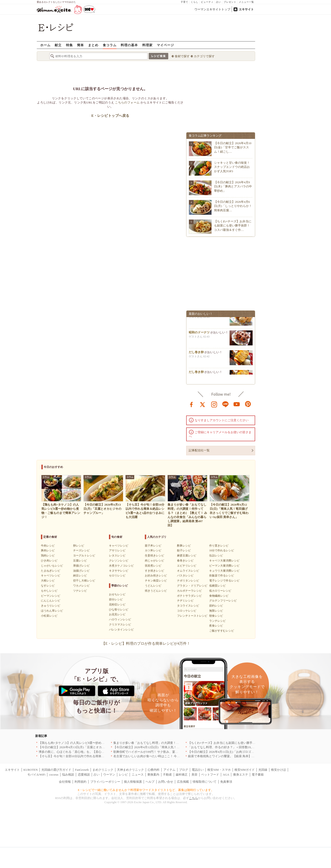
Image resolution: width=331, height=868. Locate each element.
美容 (194, 775)
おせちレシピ (117, 594)
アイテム (169, 770)
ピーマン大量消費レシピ (224, 566)
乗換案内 (153, 775)
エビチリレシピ (187, 566)
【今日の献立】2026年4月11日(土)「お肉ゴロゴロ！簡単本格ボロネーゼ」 (238, 752)
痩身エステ (241, 775)
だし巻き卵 (196, 354)
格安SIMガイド (245, 770)
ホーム (45, 45)
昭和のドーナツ (199, 334)
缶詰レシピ (216, 556)
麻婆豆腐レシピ (187, 556)
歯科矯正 (182, 775)
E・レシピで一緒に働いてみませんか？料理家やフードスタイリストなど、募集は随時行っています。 (146, 790)
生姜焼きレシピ (154, 556)
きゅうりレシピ (51, 606)
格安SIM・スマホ (219, 770)
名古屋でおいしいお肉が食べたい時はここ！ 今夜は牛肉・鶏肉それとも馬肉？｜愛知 (170, 756)
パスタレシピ (185, 576)
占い (219, 2)
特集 (69, 45)
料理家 (147, 45)
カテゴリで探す (204, 56)
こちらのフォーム (127, 102)
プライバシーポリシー (105, 782)
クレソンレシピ (119, 561)
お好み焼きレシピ (156, 576)
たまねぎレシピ (51, 571)
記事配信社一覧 (199, 450)
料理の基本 (129, 45)
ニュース (138, 775)
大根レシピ (48, 581)
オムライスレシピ (188, 571)
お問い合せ (166, 782)
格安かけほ (278, 770)
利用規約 (80, 782)
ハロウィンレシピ (120, 619)
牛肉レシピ (48, 546)
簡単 (80, 45)
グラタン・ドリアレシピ (192, 586)
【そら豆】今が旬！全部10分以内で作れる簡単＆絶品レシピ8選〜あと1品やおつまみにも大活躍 (103, 756)
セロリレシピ (117, 576)
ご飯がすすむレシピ (222, 631)
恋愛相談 (84, 775)
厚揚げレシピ (81, 566)
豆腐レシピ (80, 561)
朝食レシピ (216, 616)
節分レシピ (116, 599)
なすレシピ (48, 586)
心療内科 (154, 770)
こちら (193, 798)
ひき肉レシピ (49, 561)
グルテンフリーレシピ (223, 601)
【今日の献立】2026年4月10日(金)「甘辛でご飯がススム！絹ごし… (233, 147)
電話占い (198, 770)
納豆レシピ (80, 576)
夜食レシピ (216, 626)
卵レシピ (79, 546)
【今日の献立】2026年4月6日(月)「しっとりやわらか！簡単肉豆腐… (233, 206)
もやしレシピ (49, 591)
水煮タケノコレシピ (121, 566)
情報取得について (205, 782)
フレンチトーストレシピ (192, 616)
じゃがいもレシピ (52, 566)
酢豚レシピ (184, 546)
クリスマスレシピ (120, 625)
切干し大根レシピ (84, 581)
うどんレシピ (153, 586)
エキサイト (246, 9)
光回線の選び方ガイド (56, 770)
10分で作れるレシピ (222, 550)
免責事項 (226, 782)
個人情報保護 (133, 782)
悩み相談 (68, 775)
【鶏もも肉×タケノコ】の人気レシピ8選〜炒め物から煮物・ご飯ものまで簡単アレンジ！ (98, 743)
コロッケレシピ (187, 611)
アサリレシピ (117, 550)
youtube (237, 404)
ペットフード (210, 775)
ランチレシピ (217, 621)
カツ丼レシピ (153, 550)
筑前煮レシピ (153, 566)
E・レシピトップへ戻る (110, 116)
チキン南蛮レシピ (156, 581)
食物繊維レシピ (219, 596)
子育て (184, 2)
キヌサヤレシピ (119, 571)
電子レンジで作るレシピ (224, 581)
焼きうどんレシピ (156, 591)
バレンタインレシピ (121, 630)
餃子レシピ (184, 550)
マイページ (165, 45)
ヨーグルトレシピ (84, 556)
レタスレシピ (117, 556)
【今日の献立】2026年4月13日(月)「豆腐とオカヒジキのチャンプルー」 (87, 747)
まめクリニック (103, 770)
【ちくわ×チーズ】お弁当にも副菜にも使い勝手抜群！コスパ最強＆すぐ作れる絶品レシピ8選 (251, 743)
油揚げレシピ (81, 571)
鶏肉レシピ (48, 556)
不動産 (167, 775)
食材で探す (182, 56)
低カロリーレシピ (220, 591)
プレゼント (230, 2)
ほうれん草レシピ (52, 611)
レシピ (123, 775)
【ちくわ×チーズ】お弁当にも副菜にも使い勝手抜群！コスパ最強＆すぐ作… (233, 225)
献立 (58, 45)
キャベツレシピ (51, 576)
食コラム (110, 45)
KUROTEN (31, 770)
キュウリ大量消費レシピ (224, 571)
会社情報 (65, 782)
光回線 (263, 770)
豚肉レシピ (48, 550)
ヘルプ (150, 782)
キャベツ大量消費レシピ (224, 561)
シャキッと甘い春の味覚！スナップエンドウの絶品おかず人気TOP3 (232, 167)
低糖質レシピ (217, 586)
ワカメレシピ (81, 586)
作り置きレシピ (219, 546)
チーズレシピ (81, 550)
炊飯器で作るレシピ (222, 576)
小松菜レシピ (49, 616)
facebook (191, 404)
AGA (226, 775)
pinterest (248, 404)
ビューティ (207, 2)
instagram (214, 404)
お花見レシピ (117, 614)
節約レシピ (216, 606)
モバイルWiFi (36, 775)
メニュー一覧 (246, 2)
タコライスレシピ (188, 606)
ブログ (184, 770)
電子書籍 (258, 775)
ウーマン (109, 775)
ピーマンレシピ (51, 596)
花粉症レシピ (117, 604)
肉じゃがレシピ (154, 561)
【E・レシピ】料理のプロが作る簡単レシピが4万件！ (146, 643)
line (225, 404)
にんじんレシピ (51, 601)
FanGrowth (82, 770)
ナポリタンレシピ (188, 581)
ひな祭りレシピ (119, 610)
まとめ (93, 45)
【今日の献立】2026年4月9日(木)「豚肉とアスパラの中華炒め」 (233, 186)
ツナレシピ (80, 591)
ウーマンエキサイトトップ (212, 9)
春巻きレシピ (185, 561)
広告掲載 (183, 782)
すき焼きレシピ (154, 571)
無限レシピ (216, 611)
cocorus (54, 775)
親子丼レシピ (153, 546)
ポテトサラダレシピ (189, 596)
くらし (195, 2)
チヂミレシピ (185, 601)
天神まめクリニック (130, 770)
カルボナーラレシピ (189, 591)
